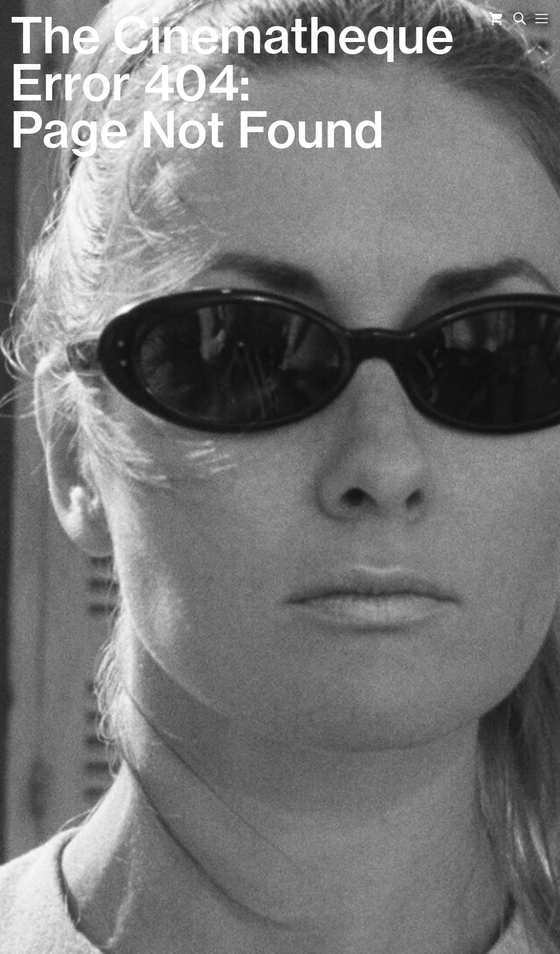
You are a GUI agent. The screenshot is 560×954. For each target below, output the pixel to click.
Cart (496, 19)
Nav (541, 19)
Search (520, 19)
